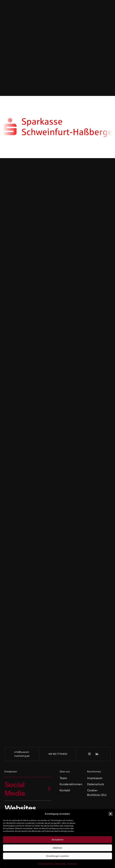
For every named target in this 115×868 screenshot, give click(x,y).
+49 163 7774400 (58, 754)
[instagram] (89, 754)
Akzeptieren (57, 840)
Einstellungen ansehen (57, 856)
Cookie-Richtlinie (46, 863)
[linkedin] (97, 754)
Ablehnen (57, 848)
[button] (111, 814)
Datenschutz (60, 863)
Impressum (72, 863)
